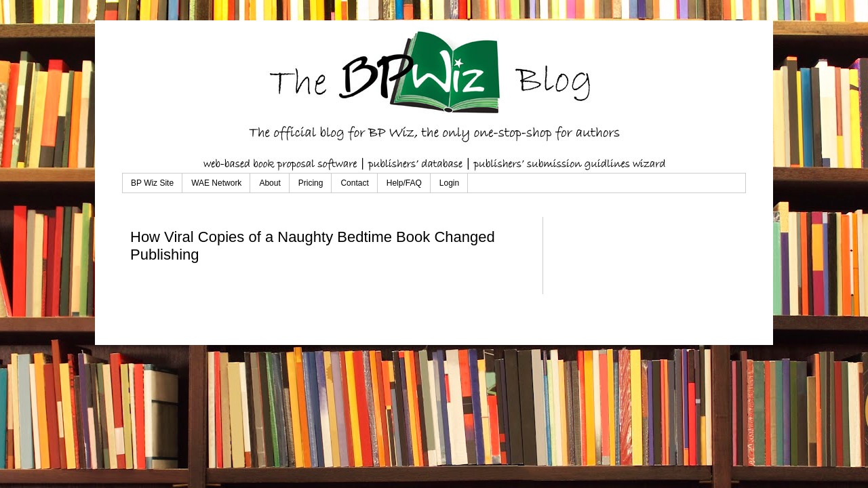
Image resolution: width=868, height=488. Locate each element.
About (270, 183)
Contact (354, 183)
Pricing (311, 183)
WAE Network (216, 183)
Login (449, 183)
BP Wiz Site (152, 183)
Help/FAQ (404, 183)
